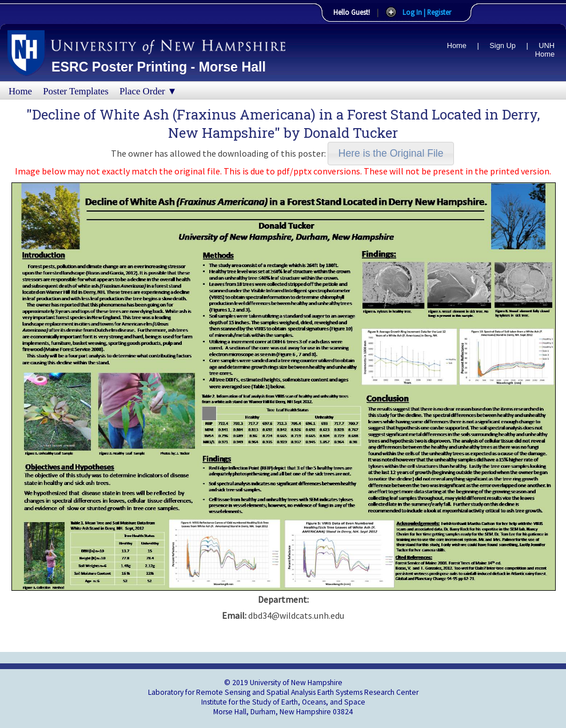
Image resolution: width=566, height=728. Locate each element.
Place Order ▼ (148, 91)
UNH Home (545, 50)
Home (457, 45)
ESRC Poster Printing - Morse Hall (159, 67)
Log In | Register (427, 12)
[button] (391, 154)
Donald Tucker (351, 133)
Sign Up (503, 45)
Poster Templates (76, 91)
